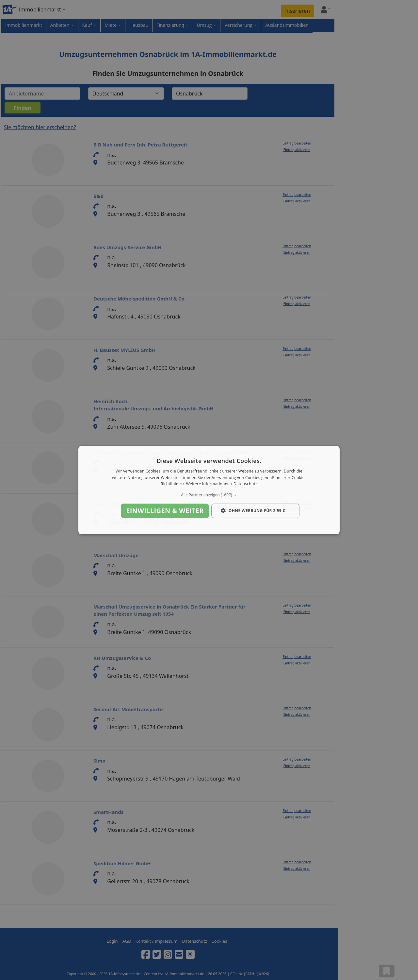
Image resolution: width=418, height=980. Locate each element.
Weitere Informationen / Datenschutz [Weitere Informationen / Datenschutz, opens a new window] (222, 484)
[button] (209, 495)
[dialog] (209, 490)
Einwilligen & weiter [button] (165, 511)
